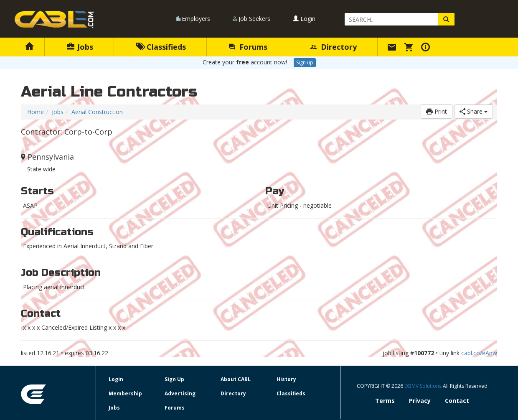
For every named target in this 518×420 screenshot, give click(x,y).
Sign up (305, 62)
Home (36, 112)
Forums (248, 47)
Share (474, 111)
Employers (196, 19)
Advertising (180, 393)
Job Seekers (254, 19)
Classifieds (161, 47)
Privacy (420, 401)
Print (437, 111)
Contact (457, 401)
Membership (125, 393)
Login (304, 19)
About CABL (236, 379)
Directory (334, 47)
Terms (385, 401)
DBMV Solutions (424, 386)
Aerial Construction (97, 112)
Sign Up (174, 379)
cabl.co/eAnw (479, 353)
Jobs (80, 47)
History (286, 379)
